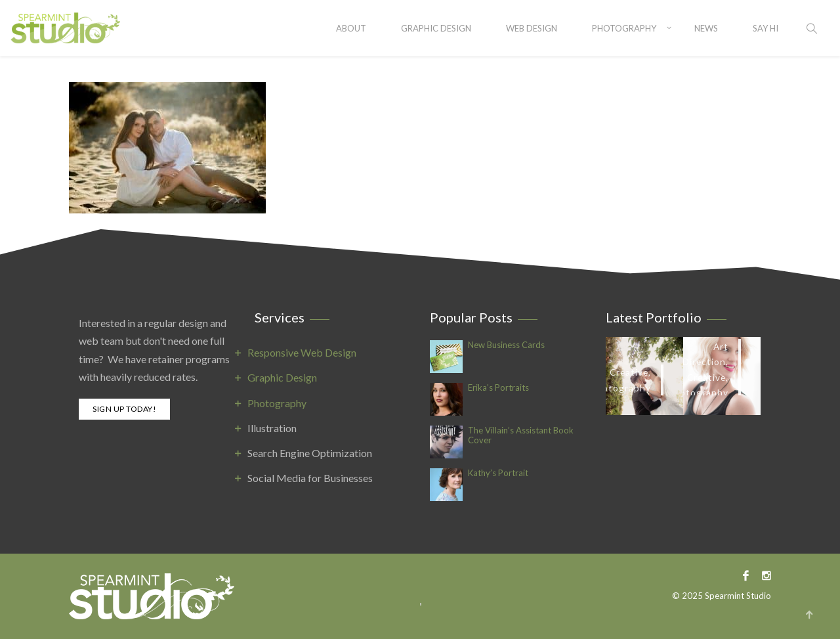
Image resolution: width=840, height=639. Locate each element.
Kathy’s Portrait (498, 473)
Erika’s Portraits (498, 388)
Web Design (532, 28)
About (351, 28)
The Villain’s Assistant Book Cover (521, 435)
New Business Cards (506, 345)
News (706, 28)
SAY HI (766, 28)
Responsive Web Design (302, 352)
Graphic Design (436, 28)
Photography (624, 28)
